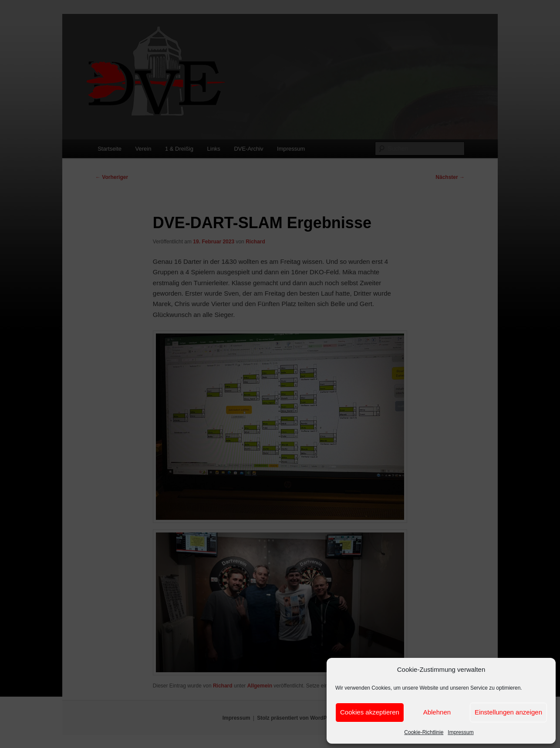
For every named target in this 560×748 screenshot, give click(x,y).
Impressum (460, 732)
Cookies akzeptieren (370, 712)
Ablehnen (437, 712)
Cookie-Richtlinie (424, 732)
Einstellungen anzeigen (508, 712)
